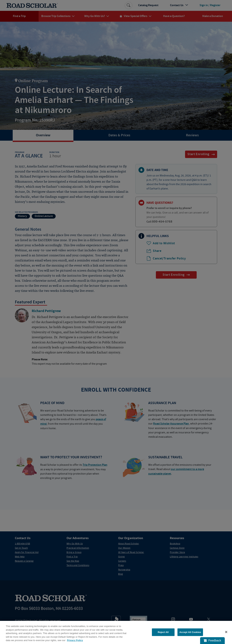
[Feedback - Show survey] (212, 641)
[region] (116, 632)
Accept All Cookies (190, 632)
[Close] (226, 632)
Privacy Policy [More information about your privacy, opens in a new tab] (75, 640)
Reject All (163, 632)
